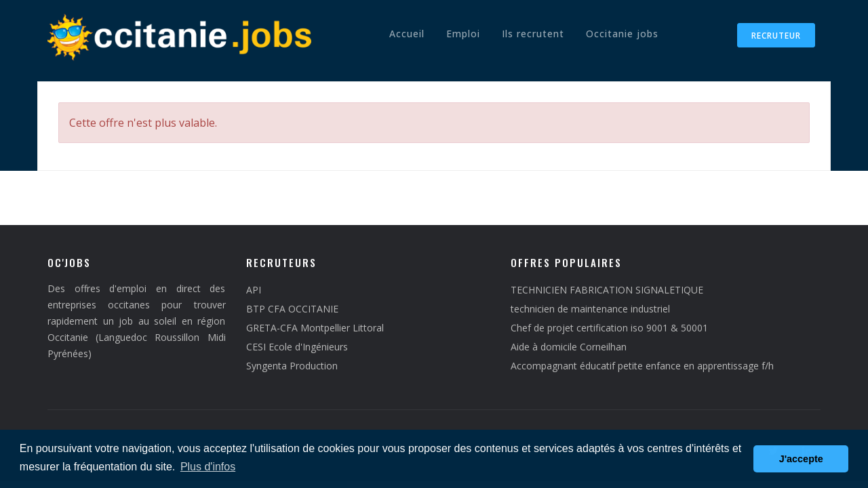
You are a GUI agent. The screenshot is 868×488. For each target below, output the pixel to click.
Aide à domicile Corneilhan (569, 347)
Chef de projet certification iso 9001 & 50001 (609, 328)
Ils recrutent (533, 34)
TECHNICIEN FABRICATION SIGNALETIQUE (607, 290)
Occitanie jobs (622, 34)
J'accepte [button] (801, 459)
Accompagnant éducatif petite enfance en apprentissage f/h (642, 366)
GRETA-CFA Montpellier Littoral (315, 328)
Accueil (407, 34)
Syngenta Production (292, 366)
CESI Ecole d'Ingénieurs (297, 347)
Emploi (463, 34)
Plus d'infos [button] (208, 467)
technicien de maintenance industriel (590, 309)
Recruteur (776, 36)
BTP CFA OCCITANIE (292, 309)
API (254, 290)
